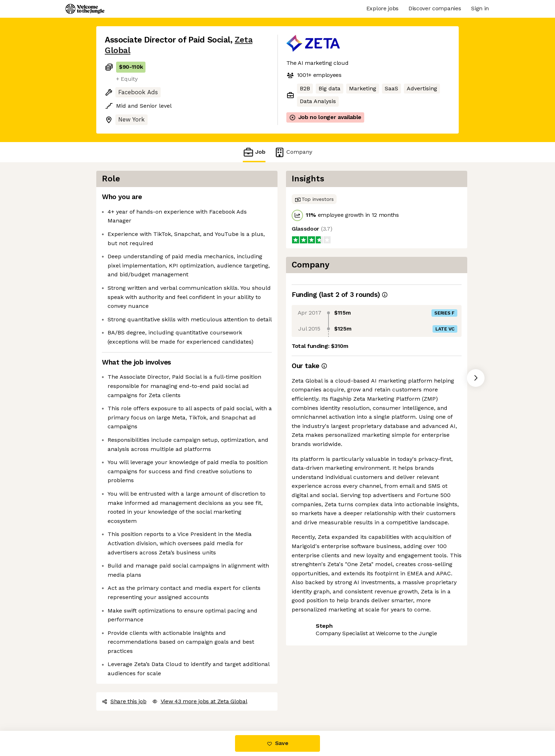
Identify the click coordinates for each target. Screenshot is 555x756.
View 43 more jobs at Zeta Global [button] (200, 701)
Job (254, 152)
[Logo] (85, 9)
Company (293, 152)
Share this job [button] (124, 701)
